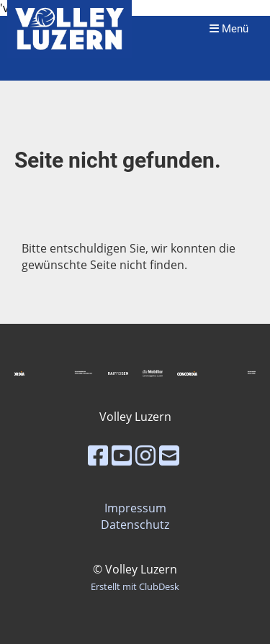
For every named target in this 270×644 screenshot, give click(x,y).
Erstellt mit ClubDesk (135, 586)
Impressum (135, 508)
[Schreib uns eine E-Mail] (169, 455)
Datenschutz (135, 525)
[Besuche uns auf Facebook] (98, 455)
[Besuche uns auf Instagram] (145, 455)
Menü (229, 29)
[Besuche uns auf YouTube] (122, 455)
